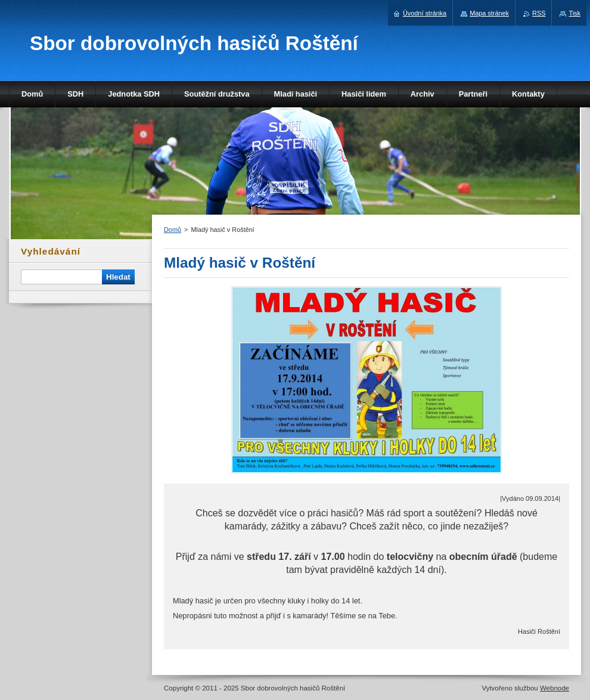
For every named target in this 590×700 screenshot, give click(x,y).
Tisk (575, 13)
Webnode (555, 688)
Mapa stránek (489, 13)
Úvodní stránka (425, 13)
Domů (173, 230)
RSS (539, 13)
